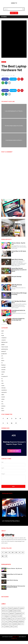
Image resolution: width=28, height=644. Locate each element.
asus (2, 333)
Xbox (3, 408)
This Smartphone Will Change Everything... (19, 294)
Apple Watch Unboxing (17, 259)
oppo (3, 374)
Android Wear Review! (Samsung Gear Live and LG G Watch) (19, 270)
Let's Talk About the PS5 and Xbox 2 (19, 302)
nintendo (3, 370)
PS (2, 379)
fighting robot (4, 342)
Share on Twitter (13, 80)
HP (2, 356)
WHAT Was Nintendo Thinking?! (17, 286)
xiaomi (3, 411)
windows (3, 406)
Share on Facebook (5, 80)
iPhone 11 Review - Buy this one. (18, 244)
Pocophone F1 (5, 376)
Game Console (5, 347)
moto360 (3, 367)
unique (3, 399)
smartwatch (4, 392)
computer (4, 340)
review (4, 62)
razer (2, 383)
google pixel (4, 354)
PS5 (2, 381)
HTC (2, 358)
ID (3, 75)
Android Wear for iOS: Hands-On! (19, 252)
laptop (3, 360)
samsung (3, 388)
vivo (2, 401)
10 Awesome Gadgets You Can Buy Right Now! (18, 319)
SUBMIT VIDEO (14, 13)
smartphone (4, 390)
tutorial (3, 397)
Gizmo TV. (16, 637)
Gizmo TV (14, 3)
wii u (2, 404)
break (3, 335)
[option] (14, 509)
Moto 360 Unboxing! (16, 277)
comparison (4, 338)
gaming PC (4, 351)
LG (2, 363)
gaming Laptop (5, 349)
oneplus (3, 372)
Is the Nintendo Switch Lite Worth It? (18, 311)
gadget (3, 345)
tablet (3, 395)
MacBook (3, 365)
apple (3, 331)
